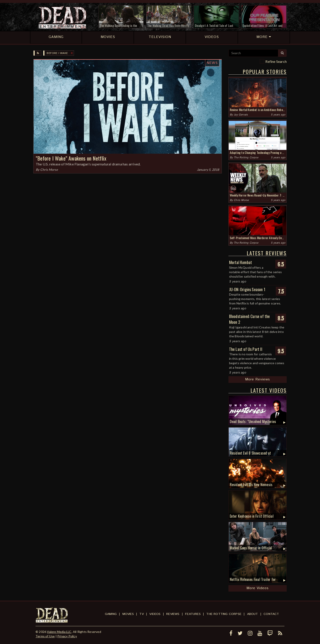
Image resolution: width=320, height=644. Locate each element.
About (253, 614)
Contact (271, 614)
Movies (128, 614)
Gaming (111, 614)
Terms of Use (45, 636)
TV (141, 614)
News (212, 63)
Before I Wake (57, 53)
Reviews (173, 614)
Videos (155, 614)
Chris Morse (49, 170)
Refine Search (276, 61)
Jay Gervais (241, 115)
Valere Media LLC (59, 632)
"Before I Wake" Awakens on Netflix (71, 158)
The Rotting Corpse (246, 158)
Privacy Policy (67, 636)
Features (193, 614)
